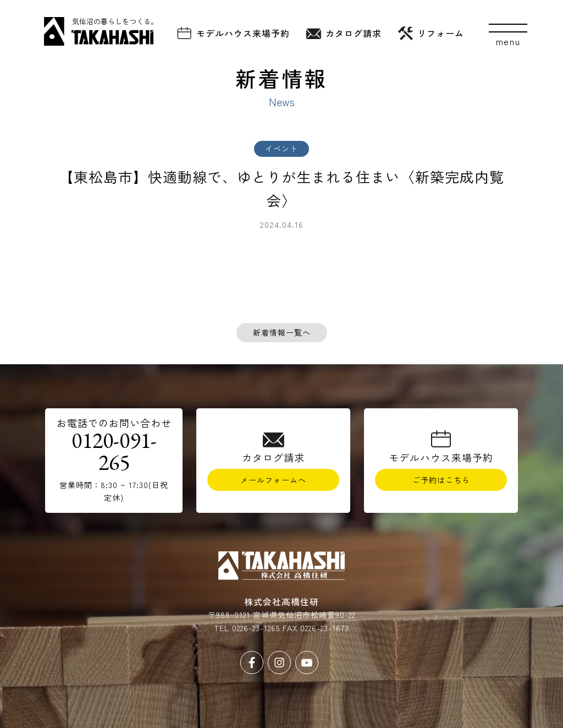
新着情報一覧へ (282, 332)
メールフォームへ (273, 480)
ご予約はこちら (441, 480)
